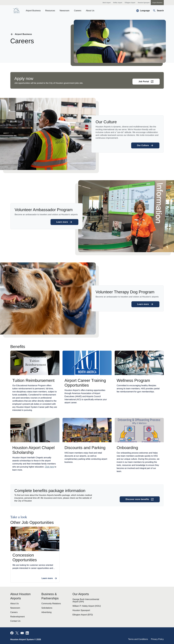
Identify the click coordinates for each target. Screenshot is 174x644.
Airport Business (33, 11)
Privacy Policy (157, 639)
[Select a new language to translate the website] (143, 11)
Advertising (46, 612)
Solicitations (47, 608)
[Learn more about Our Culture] (145, 145)
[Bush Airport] (107, 3)
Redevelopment (18, 617)
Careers (78, 11)
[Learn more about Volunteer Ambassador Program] (64, 222)
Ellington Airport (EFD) (83, 615)
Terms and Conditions (138, 639)
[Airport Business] (157, 3)
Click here (49, 467)
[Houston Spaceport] (144, 3)
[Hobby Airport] (118, 3)
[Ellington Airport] (130, 3)
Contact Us (15, 621)
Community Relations (51, 604)
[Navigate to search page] (158, 11)
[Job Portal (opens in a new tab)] (146, 82)
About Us (90, 11)
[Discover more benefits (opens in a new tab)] (140, 499)
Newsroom (64, 11)
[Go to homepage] (16, 11)
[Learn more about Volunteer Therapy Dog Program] (145, 304)
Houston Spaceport (81, 610)
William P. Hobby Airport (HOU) (87, 606)
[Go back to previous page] (21, 34)
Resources (50, 11)
